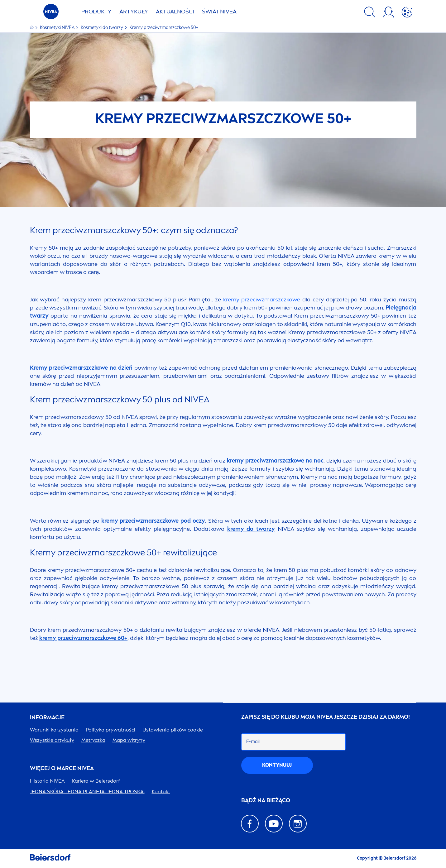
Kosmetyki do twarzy (102, 28)
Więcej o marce (62, 768)
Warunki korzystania (54, 730)
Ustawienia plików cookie (173, 730)
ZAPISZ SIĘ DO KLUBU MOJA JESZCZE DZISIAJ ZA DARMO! (326, 717)
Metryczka (93, 740)
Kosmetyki (58, 28)
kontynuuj (277, 765)
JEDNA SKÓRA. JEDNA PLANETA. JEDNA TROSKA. (87, 791)
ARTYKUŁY (134, 12)
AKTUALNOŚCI (175, 12)
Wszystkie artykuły (52, 740)
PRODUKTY (96, 12)
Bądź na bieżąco (266, 801)
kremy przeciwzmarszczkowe (262, 300)
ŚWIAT (219, 12)
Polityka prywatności (110, 730)
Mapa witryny (129, 740)
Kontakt (161, 791)
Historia (47, 781)
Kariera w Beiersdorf (96, 781)
